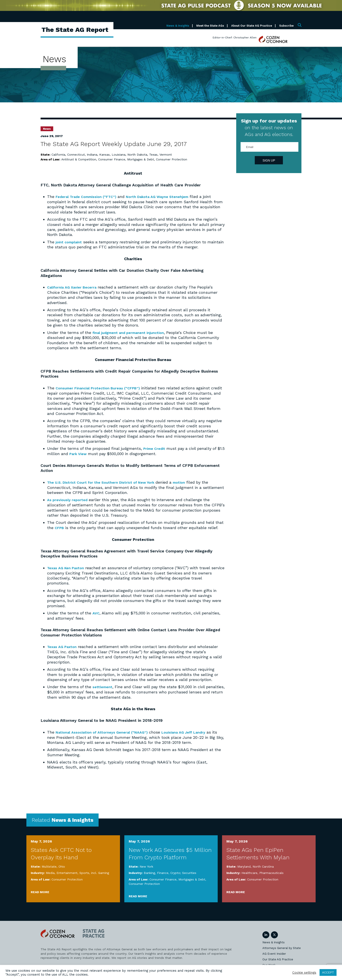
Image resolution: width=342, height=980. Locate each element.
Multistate (49, 865)
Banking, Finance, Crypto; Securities (170, 872)
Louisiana (119, 155)
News (47, 129)
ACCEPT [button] (328, 972)
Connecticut (76, 155)
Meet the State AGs (210, 26)
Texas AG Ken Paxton (68, 567)
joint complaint (70, 242)
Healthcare (249, 872)
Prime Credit (156, 448)
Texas (153, 155)
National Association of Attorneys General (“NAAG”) (106, 731)
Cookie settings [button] (304, 973)
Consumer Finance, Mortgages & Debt (126, 159)
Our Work (269, 964)
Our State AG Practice (278, 958)
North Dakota (137, 155)
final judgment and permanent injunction (132, 332)
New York (146, 865)
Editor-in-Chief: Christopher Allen (235, 38)
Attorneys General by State (282, 947)
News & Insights (178, 26)
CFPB (60, 527)
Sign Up (269, 160)
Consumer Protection (172, 159)
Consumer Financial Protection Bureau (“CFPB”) (102, 388)
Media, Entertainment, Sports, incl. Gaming (77, 872)
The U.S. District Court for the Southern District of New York (106, 482)
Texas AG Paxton (63, 646)
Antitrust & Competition (79, 159)
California (58, 155)
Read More (40, 891)
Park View (88, 453)
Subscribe (286, 26)
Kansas (104, 155)
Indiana (92, 155)
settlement (103, 686)
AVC (96, 612)
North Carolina (263, 865)
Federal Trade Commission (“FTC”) (89, 197)
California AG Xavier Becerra (74, 287)
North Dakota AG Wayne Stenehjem (167, 197)
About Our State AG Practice (252, 26)
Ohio (62, 865)
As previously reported (69, 499)
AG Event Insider (274, 952)
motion (190, 482)
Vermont (166, 155)
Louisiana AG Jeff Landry (194, 731)
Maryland (244, 865)
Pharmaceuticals (271, 872)
